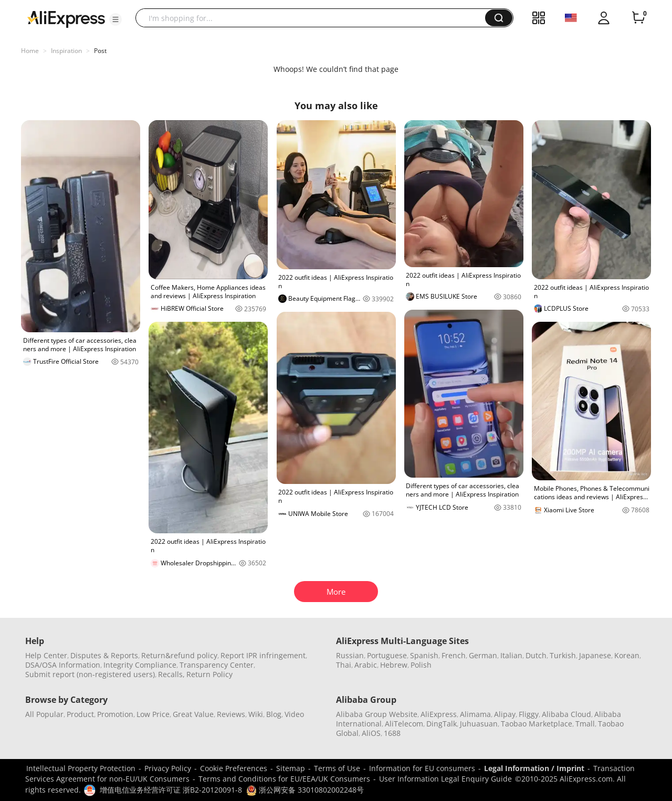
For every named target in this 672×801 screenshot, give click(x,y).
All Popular (44, 714)
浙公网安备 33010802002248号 (305, 790)
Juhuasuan (479, 724)
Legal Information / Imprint (534, 768)
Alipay (505, 714)
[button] (115, 19)
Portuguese (387, 655)
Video (294, 714)
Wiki (256, 714)
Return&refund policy (179, 655)
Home (30, 51)
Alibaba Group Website (377, 714)
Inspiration (66, 51)
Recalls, (171, 674)
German (483, 655)
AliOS (371, 733)
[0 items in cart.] (638, 18)
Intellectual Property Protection (81, 768)
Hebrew (394, 665)
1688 (392, 733)
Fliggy (529, 714)
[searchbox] (314, 18)
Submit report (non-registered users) (90, 674)
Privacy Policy (168, 768)
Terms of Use (337, 768)
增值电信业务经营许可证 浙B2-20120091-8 (171, 790)
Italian (511, 655)
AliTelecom (404, 724)
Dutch (536, 655)
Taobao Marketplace (537, 724)
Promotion (115, 714)
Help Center (46, 655)
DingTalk (442, 724)
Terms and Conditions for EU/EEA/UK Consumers (284, 779)
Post (100, 51)
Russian (350, 655)
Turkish (563, 655)
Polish (421, 665)
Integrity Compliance (140, 665)
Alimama (475, 714)
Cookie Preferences (234, 768)
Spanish (424, 655)
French (454, 655)
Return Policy (209, 674)
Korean (627, 655)
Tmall (585, 724)
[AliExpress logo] (66, 18)
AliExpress (439, 714)
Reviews (231, 714)
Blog (274, 714)
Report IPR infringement (263, 655)
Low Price (153, 714)
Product (80, 714)
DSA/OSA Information (63, 665)
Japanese (595, 655)
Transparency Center (217, 665)
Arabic (366, 665)
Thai (344, 665)
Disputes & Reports (104, 655)
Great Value (193, 714)
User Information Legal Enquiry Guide (445, 779)
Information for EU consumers (422, 768)
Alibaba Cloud (566, 714)
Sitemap (291, 768)
